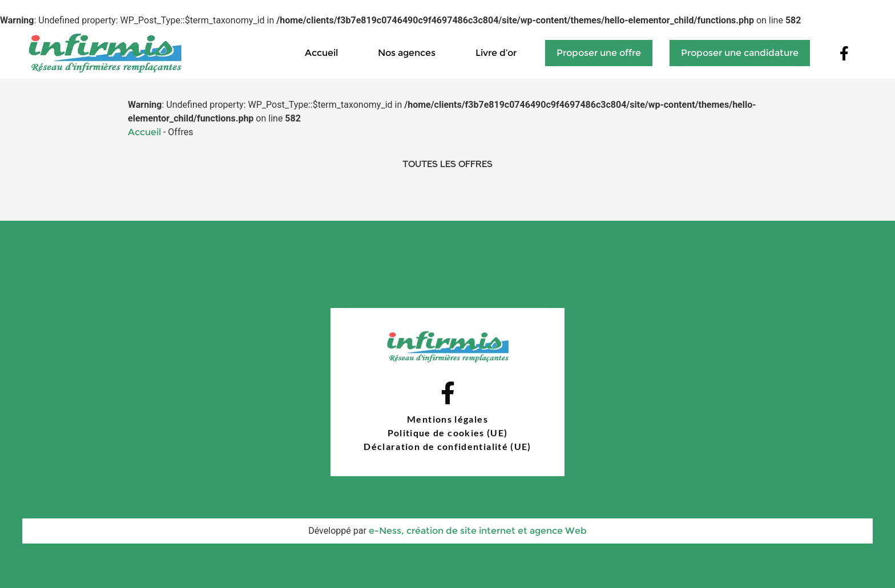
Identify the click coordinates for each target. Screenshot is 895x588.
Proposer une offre (599, 52)
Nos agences (407, 52)
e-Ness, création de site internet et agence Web (478, 530)
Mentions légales (447, 419)
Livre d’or (496, 52)
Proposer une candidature (740, 52)
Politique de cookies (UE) (448, 433)
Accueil (321, 52)
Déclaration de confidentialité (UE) (447, 446)
